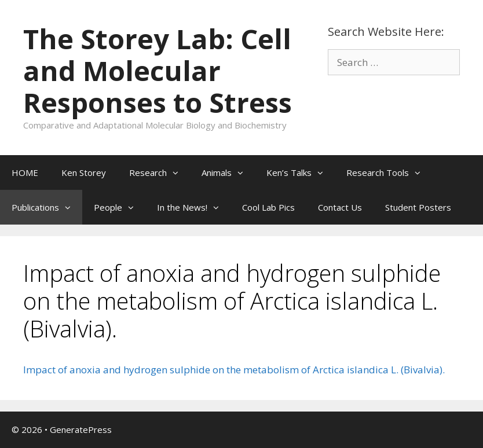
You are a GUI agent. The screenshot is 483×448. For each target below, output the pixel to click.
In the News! (194, 207)
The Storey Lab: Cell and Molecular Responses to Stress (158, 71)
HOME (25, 172)
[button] (178, 172)
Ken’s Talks (301, 172)
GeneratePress (81, 429)
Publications (47, 207)
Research (160, 172)
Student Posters (418, 207)
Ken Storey (84, 172)
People (120, 207)
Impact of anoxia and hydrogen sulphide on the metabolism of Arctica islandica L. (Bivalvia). (234, 370)
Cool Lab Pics (268, 207)
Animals (228, 172)
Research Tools (389, 172)
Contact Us (340, 207)
